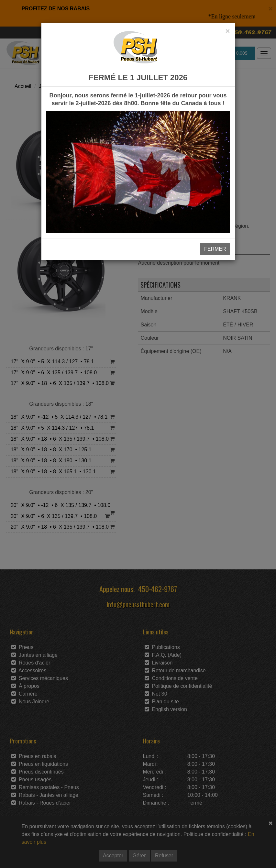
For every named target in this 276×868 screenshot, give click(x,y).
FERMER (215, 249)
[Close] (227, 31)
